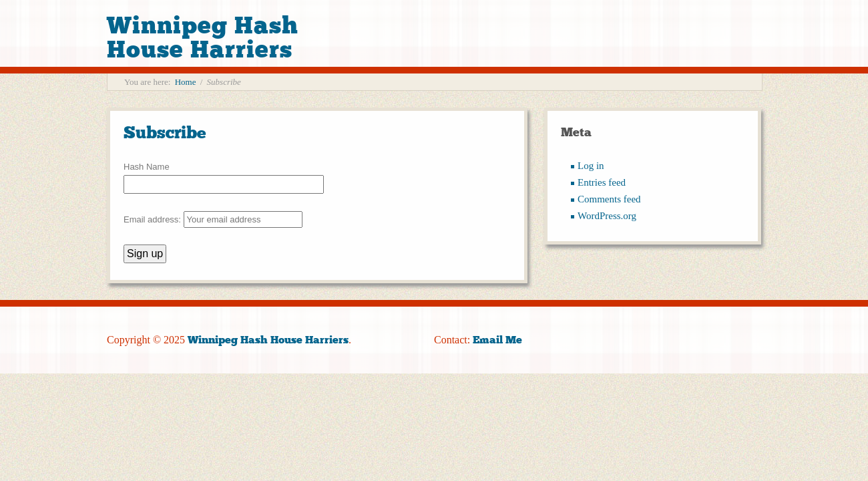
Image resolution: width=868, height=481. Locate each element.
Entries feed (602, 182)
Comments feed (609, 199)
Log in (591, 166)
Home (186, 82)
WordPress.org (607, 216)
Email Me (497, 340)
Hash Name (147, 167)
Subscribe (165, 133)
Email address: (213, 219)
